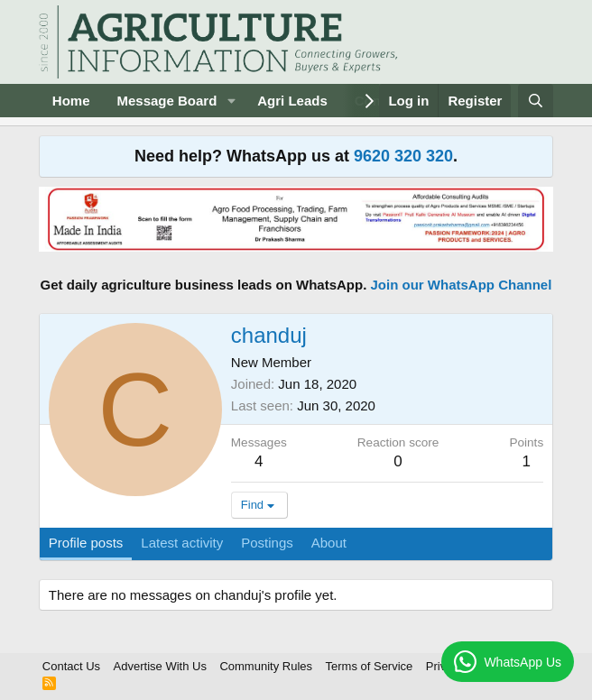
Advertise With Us (160, 666)
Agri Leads (292, 101)
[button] (231, 101)
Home (71, 101)
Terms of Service (370, 666)
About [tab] (329, 543)
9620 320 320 (403, 156)
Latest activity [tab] (182, 543)
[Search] (536, 101)
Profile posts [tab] (86, 543)
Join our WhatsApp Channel (462, 285)
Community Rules (266, 666)
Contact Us (71, 666)
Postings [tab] (267, 543)
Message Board (166, 101)
